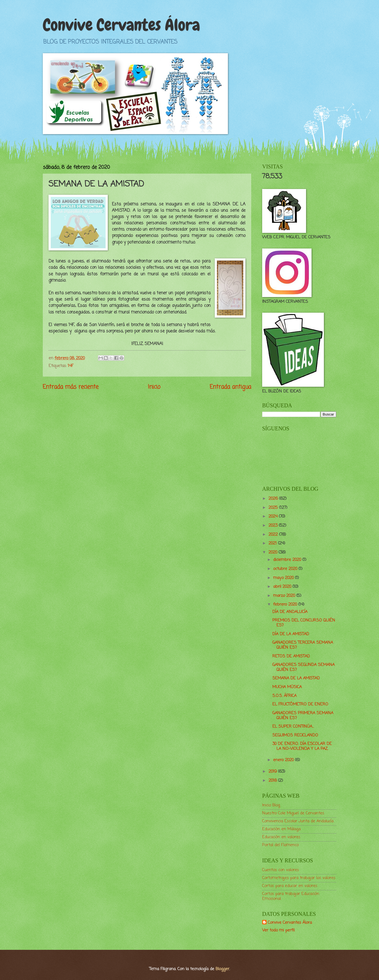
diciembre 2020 (288, 560)
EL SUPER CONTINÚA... (293, 727)
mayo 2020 (284, 578)
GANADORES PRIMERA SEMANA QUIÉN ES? (303, 716)
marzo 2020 (285, 596)
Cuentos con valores (281, 870)
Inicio (154, 387)
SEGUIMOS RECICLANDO (295, 735)
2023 (274, 526)
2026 (274, 499)
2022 (274, 535)
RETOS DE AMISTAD (291, 656)
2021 (273, 543)
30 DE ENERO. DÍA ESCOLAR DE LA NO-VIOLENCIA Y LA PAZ (302, 746)
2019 (273, 772)
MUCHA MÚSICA (287, 687)
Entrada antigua (230, 387)
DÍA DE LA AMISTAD (291, 634)
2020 (274, 552)
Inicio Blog (271, 805)
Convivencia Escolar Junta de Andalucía (298, 821)
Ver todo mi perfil (278, 930)
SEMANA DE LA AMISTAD (296, 678)
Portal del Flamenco (280, 845)
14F (70, 366)
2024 (274, 516)
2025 (274, 508)
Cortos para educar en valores (290, 886)
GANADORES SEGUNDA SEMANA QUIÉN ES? (303, 667)
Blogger (222, 969)
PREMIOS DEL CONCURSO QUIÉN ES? (304, 623)
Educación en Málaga (281, 829)
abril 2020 (283, 587)
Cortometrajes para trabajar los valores (299, 878)
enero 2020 (284, 760)
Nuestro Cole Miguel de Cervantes (293, 813)
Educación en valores (281, 837)
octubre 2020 (286, 569)
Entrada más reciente (71, 387)
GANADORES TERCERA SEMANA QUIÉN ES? (303, 645)
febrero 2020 (286, 605)
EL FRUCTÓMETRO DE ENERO (300, 704)
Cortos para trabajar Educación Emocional (291, 896)
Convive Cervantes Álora (121, 25)
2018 (273, 781)
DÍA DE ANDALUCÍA (290, 612)
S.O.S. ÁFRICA (284, 696)
